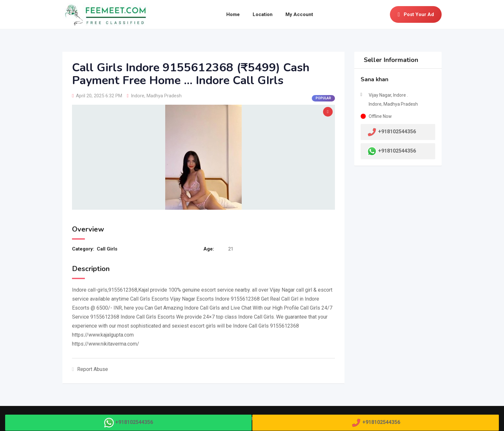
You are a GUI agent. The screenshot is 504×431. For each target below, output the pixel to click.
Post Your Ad (416, 14)
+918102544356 (397, 151)
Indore (138, 96)
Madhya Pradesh (164, 96)
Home (233, 14)
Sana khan (374, 79)
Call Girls (107, 249)
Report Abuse (90, 369)
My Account (299, 14)
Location (263, 14)
